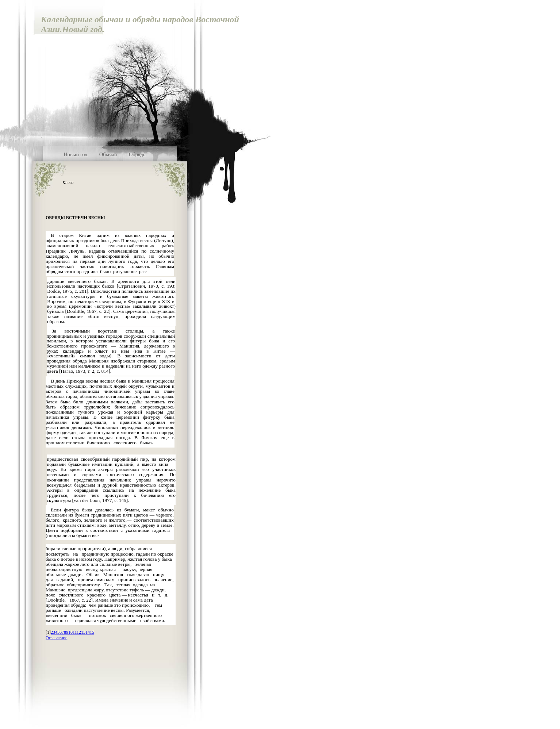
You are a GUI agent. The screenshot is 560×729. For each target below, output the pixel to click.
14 (88, 632)
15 (92, 632)
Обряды (138, 154)
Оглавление (56, 638)
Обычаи (108, 154)
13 (83, 632)
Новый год (75, 154)
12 (79, 632)
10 (70, 632)
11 (75, 632)
